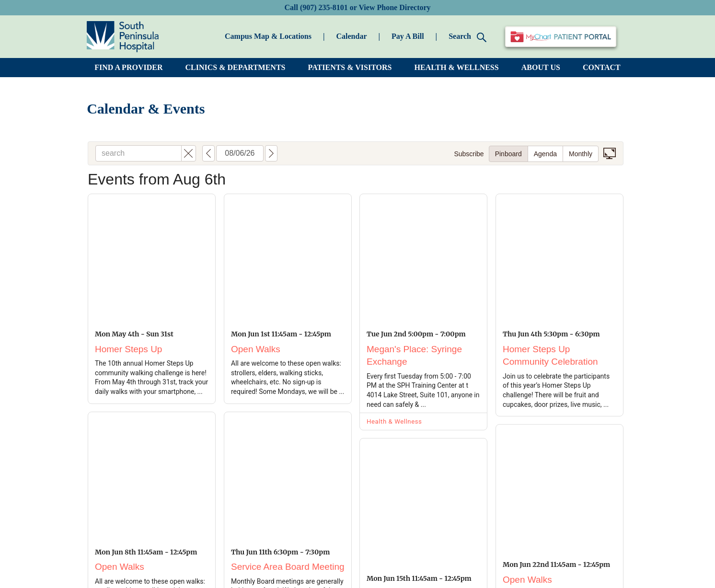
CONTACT (602, 67)
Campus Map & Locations (268, 36)
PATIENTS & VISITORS (350, 67)
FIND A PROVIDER (128, 67)
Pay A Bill (408, 36)
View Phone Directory (394, 7)
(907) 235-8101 (324, 7)
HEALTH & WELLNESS (457, 67)
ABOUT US (541, 67)
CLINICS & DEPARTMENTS (236, 67)
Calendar (351, 36)
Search (467, 37)
